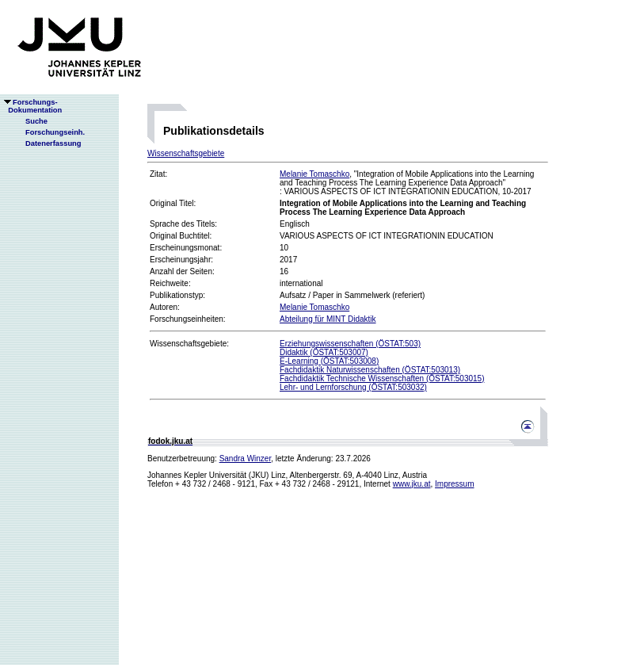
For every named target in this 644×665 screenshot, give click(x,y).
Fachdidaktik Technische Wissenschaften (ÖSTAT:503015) (382, 378)
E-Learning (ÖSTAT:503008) (329, 361)
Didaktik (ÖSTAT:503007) (324, 352)
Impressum (454, 484)
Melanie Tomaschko (314, 174)
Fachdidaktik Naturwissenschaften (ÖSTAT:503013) (370, 370)
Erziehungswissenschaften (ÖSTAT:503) (350, 344)
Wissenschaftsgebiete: (189, 344)
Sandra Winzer (246, 459)
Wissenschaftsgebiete (186, 153)
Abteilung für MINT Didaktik (328, 319)
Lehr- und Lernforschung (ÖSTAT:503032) (353, 387)
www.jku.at (412, 484)
